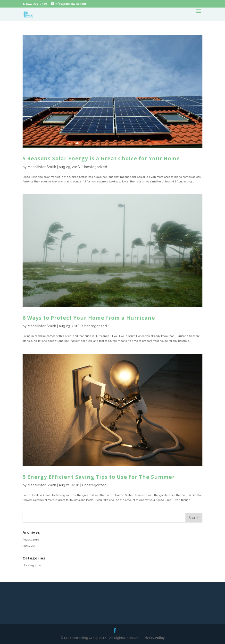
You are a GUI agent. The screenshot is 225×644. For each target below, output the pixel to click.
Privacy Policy (154, 638)
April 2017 (29, 546)
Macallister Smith (42, 167)
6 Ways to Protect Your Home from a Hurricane (89, 318)
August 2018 (31, 540)
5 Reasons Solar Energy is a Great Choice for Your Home (101, 158)
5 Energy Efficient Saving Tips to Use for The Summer (99, 477)
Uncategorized (95, 167)
